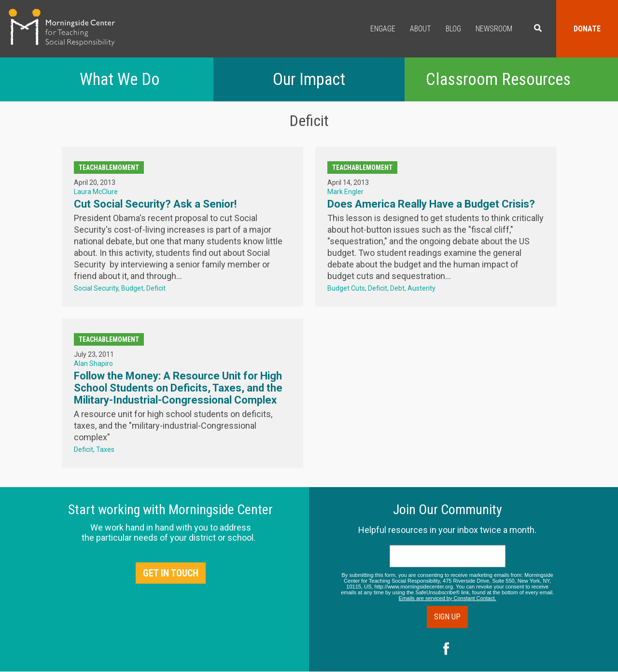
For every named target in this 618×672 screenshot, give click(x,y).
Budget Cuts (346, 288)
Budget (132, 288)
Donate (587, 29)
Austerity (421, 288)
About (421, 29)
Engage (383, 29)
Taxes (105, 449)
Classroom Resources (498, 79)
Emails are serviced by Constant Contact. (448, 598)
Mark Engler (345, 192)
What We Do (120, 79)
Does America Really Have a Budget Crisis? (431, 204)
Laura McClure (96, 192)
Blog (453, 29)
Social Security (96, 288)
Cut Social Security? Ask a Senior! (155, 204)
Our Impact (309, 79)
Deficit (156, 288)
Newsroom (494, 29)
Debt (397, 288)
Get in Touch (171, 573)
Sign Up (447, 617)
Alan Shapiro (93, 364)
